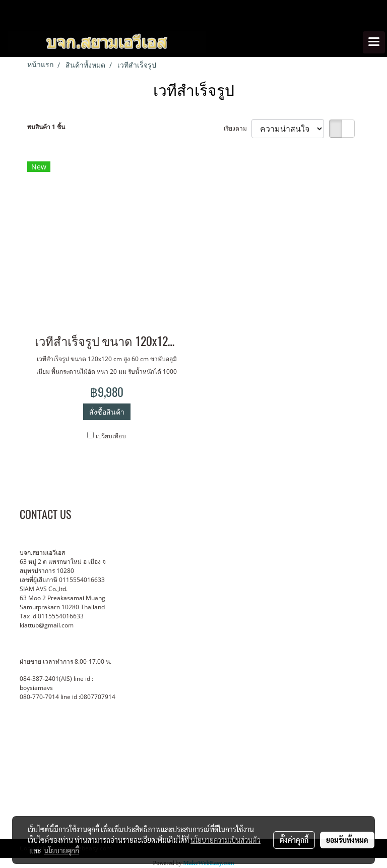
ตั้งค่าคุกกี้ (294, 840)
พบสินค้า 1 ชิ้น (46, 127)
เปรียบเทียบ (111, 436)
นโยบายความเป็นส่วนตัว (225, 840)
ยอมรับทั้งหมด (347, 840)
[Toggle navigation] (374, 42)
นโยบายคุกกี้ (61, 850)
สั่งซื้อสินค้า (107, 412)
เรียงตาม (238, 128)
